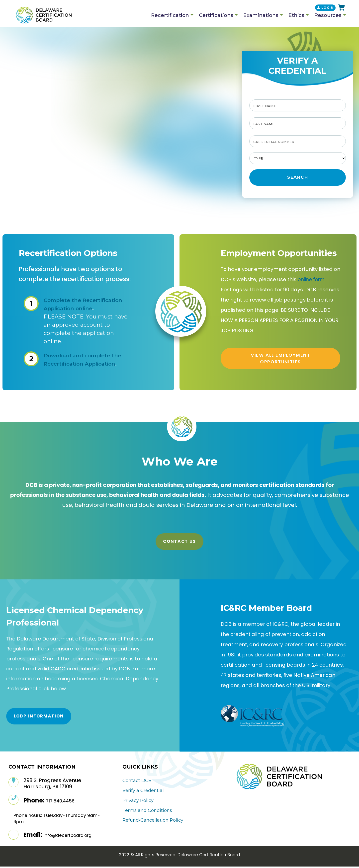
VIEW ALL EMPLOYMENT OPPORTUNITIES (280, 360)
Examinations (261, 16)
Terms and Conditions (147, 812)
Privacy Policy (138, 802)
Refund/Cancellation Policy (153, 822)
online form (312, 281)
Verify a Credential (143, 792)
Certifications (216, 16)
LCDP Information (39, 717)
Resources (328, 16)
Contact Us (179, 543)
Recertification (170, 16)
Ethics (296, 16)
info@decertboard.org (68, 837)
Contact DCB (137, 782)
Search (298, 179)
